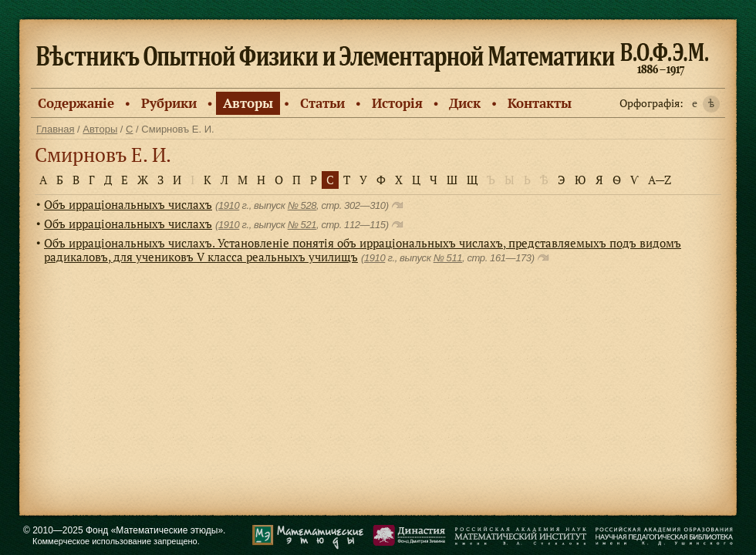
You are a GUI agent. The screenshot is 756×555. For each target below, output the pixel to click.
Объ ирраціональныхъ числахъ (128, 204)
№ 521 (302, 225)
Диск (465, 103)
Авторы (248, 103)
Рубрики (169, 103)
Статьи (322, 103)
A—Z (660, 180)
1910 (229, 205)
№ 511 (448, 258)
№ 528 (302, 205)
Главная (55, 129)
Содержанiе (76, 103)
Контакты (540, 103)
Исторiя (397, 103)
